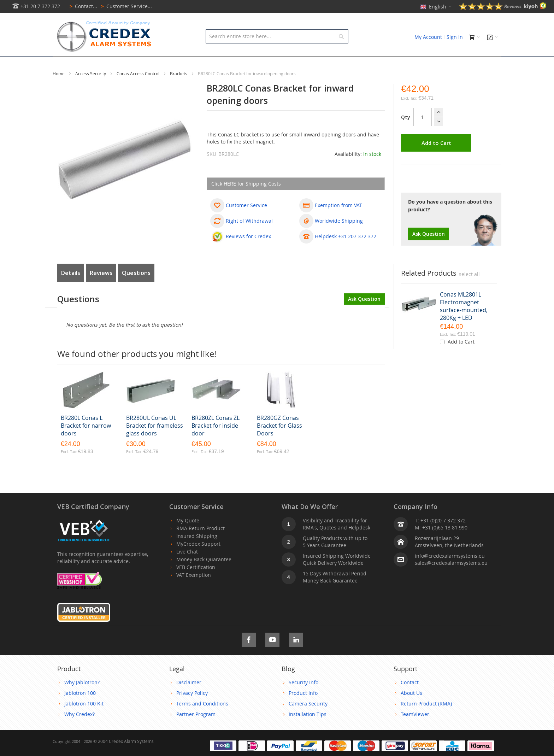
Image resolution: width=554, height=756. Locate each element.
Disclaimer (189, 698)
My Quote (188, 536)
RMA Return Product (201, 544)
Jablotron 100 (80, 709)
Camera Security (308, 719)
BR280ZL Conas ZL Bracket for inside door (216, 441)
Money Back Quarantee (204, 575)
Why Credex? (79, 730)
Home (59, 89)
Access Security (91, 89)
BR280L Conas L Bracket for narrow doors (86, 441)
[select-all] (469, 290)
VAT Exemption (194, 591)
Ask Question (429, 250)
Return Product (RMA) (426, 719)
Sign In (455, 37)
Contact (410, 698)
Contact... (82, 6)
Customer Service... (125, 6)
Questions (136, 289)
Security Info (303, 698)
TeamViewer (415, 730)
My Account (428, 37)
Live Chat (187, 567)
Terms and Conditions (202, 719)
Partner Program (196, 730)
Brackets (179, 89)
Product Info (303, 709)
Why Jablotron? (82, 698)
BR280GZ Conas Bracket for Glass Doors (279, 441)
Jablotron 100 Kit (84, 719)
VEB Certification (196, 583)
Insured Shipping (197, 552)
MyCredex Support (198, 560)
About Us (411, 709)
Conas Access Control (138, 89)
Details (71, 289)
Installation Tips (308, 730)
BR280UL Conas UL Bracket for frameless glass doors (155, 441)
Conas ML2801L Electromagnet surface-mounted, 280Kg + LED (464, 322)
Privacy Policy (192, 709)
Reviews (101, 289)
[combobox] (277, 36)
